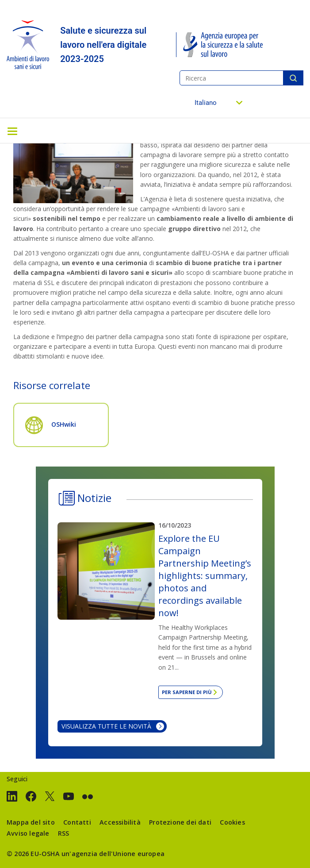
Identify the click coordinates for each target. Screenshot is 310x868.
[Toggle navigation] (12, 131)
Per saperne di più (187, 692)
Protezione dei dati (180, 822)
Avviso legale (28, 833)
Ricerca (293, 78)
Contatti (77, 822)
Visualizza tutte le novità (106, 726)
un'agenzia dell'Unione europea (113, 854)
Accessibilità (120, 822)
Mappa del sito (31, 822)
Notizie (94, 498)
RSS (64, 833)
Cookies (232, 822)
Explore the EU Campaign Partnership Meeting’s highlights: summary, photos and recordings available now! (205, 576)
